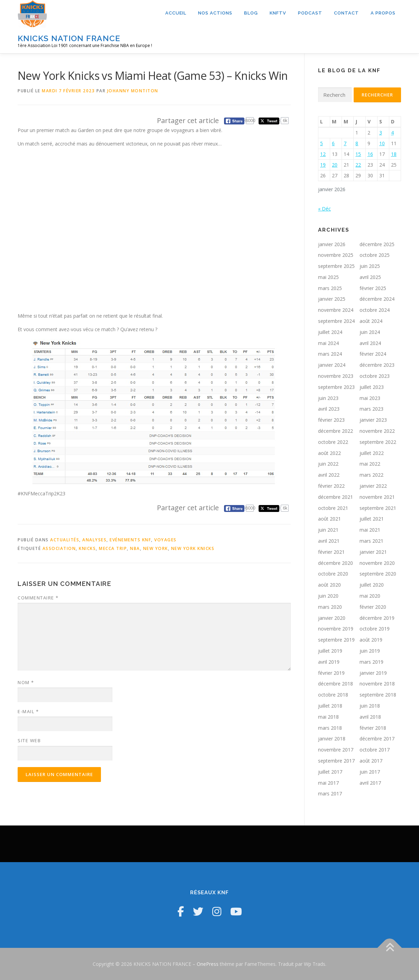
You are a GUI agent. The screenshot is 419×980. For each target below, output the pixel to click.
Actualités (65, 540)
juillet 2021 (372, 519)
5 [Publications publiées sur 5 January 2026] (322, 143)
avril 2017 (370, 783)
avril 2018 (370, 717)
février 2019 (331, 673)
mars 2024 (330, 354)
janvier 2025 (332, 299)
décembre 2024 (377, 299)
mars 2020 (330, 607)
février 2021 (331, 552)
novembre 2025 (336, 255)
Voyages (165, 540)
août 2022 (329, 453)
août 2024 (371, 321)
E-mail (28, 711)
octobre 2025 (375, 255)
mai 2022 (370, 464)
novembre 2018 (377, 684)
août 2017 (371, 761)
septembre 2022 (378, 442)
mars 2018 (330, 728)
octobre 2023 (375, 376)
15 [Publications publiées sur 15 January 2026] (358, 154)
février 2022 (331, 486)
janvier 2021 (373, 552)
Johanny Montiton (133, 91)
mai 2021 (370, 530)
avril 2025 (370, 277)
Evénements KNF (130, 540)
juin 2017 (370, 772)
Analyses (94, 540)
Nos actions (215, 13)
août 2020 (329, 585)
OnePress (208, 964)
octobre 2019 (375, 629)
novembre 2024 (336, 310)
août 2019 (371, 640)
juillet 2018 (330, 706)
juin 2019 (370, 651)
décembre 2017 (377, 739)
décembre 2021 (336, 497)
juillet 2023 (372, 387)
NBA (135, 548)
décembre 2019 (377, 618)
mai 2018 (328, 717)
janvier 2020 (332, 618)
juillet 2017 (330, 772)
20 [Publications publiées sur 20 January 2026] (335, 165)
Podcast (310, 13)
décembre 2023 (377, 365)
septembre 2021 (378, 508)
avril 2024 (370, 343)
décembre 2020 (336, 563)
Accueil (176, 13)
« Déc (324, 209)
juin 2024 (370, 332)
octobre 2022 (333, 442)
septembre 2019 (336, 640)
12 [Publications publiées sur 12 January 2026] (323, 154)
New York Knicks (193, 548)
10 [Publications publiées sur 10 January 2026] (382, 143)
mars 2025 (330, 288)
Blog (251, 13)
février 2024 (373, 354)
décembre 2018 (336, 684)
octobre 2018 (333, 695)
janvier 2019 (373, 673)
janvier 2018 (332, 739)
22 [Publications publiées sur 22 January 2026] (358, 165)
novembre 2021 (377, 497)
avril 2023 (329, 409)
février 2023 (331, 420)
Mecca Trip (113, 548)
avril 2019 (329, 662)
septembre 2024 (336, 321)
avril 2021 (329, 541)
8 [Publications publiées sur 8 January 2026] (357, 143)
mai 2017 (328, 783)
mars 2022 (371, 475)
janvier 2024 (332, 365)
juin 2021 (328, 530)
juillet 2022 (372, 453)
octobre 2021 (333, 508)
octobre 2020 (333, 574)
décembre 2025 (377, 244)
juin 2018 (370, 706)
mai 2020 (370, 596)
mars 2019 (371, 662)
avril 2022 (329, 475)
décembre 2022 (336, 431)
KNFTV (278, 13)
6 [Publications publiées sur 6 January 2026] (333, 143)
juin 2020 (328, 596)
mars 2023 (371, 409)
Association (59, 548)
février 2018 (373, 728)
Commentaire (38, 598)
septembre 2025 (336, 266)
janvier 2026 (332, 244)
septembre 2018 (378, 695)
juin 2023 (328, 398)
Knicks (87, 548)
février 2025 (373, 288)
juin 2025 (370, 266)
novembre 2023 (336, 376)
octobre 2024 (375, 310)
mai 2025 (328, 277)
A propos (383, 13)
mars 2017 (330, 794)
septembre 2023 (336, 387)
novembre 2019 (336, 629)
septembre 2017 (336, 761)
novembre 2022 (377, 431)
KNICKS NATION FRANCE (69, 38)
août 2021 (329, 519)
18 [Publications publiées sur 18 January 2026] (394, 154)
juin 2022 (328, 464)
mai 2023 (370, 398)
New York (156, 548)
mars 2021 (371, 541)
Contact (346, 13)
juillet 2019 (330, 651)
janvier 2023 (373, 420)
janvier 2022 (373, 486)
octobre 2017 (375, 750)
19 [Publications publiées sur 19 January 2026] (323, 165)
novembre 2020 (377, 563)
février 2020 (373, 607)
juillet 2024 (330, 332)
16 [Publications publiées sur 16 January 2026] (370, 154)
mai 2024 (328, 343)
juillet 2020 (372, 585)
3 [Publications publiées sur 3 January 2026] (381, 133)
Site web (29, 740)
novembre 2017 (336, 750)
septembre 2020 (378, 574)
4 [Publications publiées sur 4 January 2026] (392, 133)
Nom (26, 682)
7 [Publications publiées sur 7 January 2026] (345, 143)
